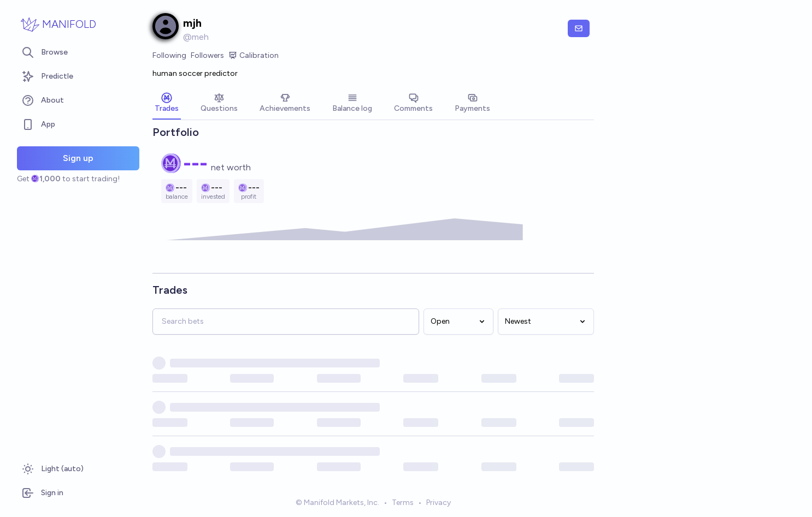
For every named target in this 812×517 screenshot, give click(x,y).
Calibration (254, 56)
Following (169, 55)
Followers (207, 55)
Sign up (78, 158)
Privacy (439, 503)
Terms (403, 503)
